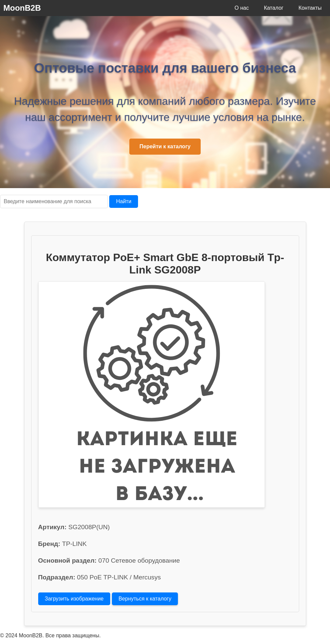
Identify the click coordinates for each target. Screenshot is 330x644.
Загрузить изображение (74, 599)
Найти (124, 201)
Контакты (310, 8)
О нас (242, 8)
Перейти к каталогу (165, 146)
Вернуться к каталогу (145, 599)
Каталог (274, 8)
